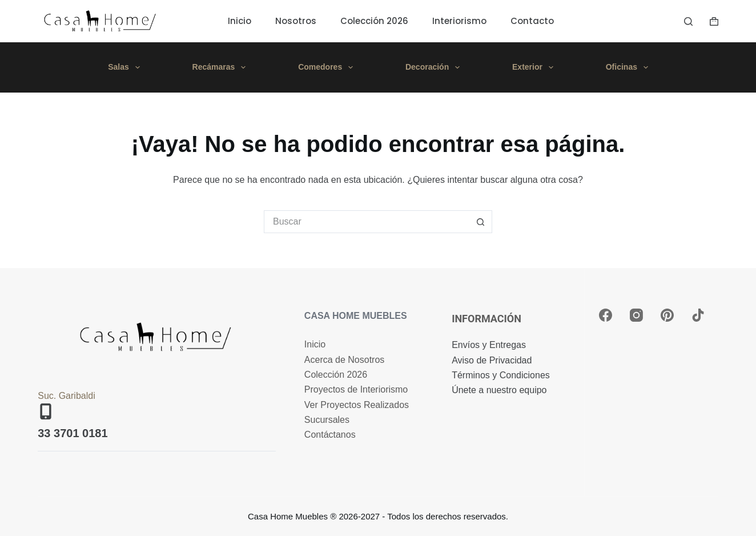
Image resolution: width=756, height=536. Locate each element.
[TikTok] (698, 315)
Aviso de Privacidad (492, 360)
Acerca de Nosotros (345, 360)
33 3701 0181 (73, 433)
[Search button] (481, 222)
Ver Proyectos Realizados (357, 405)
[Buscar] (688, 21)
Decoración (435, 67)
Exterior (535, 67)
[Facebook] (606, 315)
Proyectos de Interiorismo (356, 389)
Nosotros (296, 21)
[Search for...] (367, 222)
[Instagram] (636, 315)
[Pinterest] (667, 315)
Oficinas (629, 67)
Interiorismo (459, 21)
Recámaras (222, 67)
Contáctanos (330, 435)
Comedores (328, 67)
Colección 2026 (374, 21)
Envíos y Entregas (489, 345)
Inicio (240, 21)
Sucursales (327, 420)
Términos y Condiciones (501, 375)
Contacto (532, 21)
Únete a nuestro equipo (499, 390)
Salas (126, 67)
